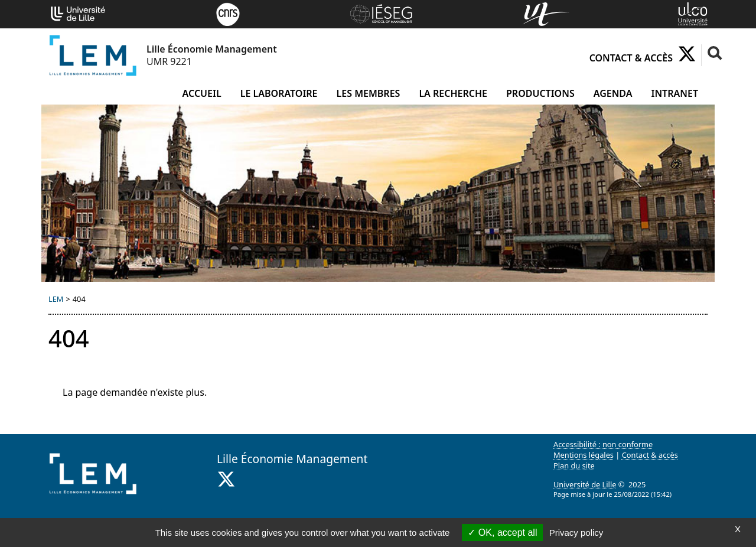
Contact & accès (631, 58)
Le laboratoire (279, 93)
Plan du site (574, 465)
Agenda (613, 93)
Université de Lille (585, 484)
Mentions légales (584, 455)
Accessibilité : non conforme (603, 444)
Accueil (202, 93)
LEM (56, 299)
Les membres (369, 93)
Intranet (675, 93)
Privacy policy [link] (576, 533)
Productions (540, 93)
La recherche (453, 93)
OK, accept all (502, 533)
